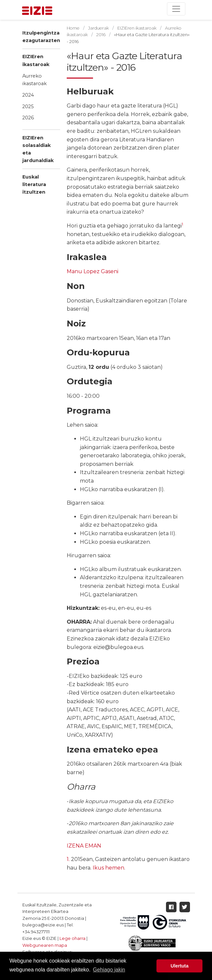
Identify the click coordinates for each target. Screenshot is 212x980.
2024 (28, 95)
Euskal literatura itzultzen (34, 184)
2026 (28, 118)
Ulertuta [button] (179, 966)
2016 (101, 35)
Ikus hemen (108, 868)
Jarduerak (98, 28)
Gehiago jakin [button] (109, 970)
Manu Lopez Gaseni (93, 271)
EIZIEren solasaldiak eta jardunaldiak (38, 149)
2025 (28, 107)
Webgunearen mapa (45, 945)
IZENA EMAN (84, 846)
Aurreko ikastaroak (35, 80)
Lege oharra (72, 938)
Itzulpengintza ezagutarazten (41, 37)
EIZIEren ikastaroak (36, 60)
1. (68, 859)
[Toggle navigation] (176, 9)
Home (73, 28)
